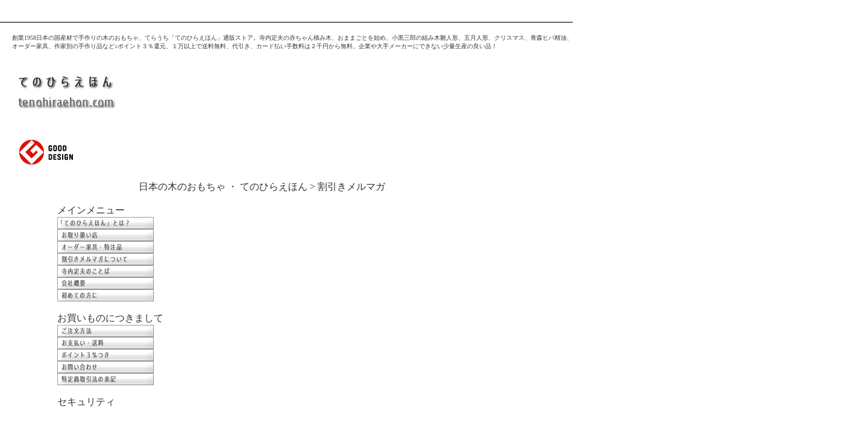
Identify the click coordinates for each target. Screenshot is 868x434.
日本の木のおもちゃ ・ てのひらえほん (223, 187)
